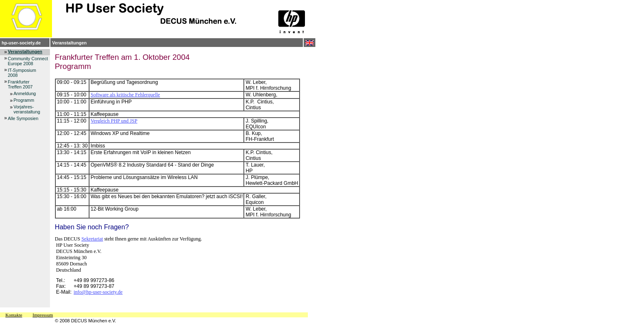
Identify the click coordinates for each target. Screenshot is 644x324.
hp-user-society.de (21, 43)
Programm (24, 100)
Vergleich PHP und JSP (114, 121)
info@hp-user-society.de (98, 292)
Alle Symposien (23, 118)
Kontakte (14, 315)
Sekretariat (92, 239)
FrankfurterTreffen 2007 (20, 84)
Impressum (43, 315)
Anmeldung (25, 93)
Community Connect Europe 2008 (28, 61)
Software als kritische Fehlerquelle (125, 95)
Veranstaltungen (69, 43)
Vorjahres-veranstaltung (27, 109)
